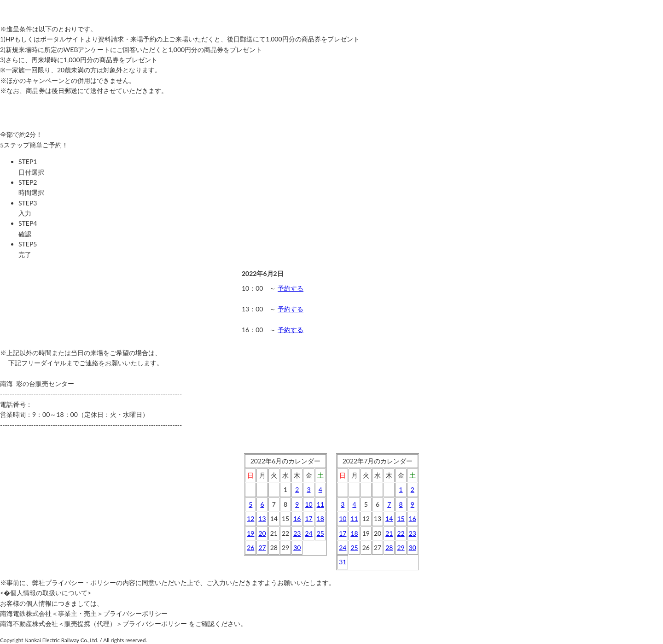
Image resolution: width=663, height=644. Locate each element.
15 (401, 518)
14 (389, 518)
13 (262, 518)
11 (320, 504)
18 (320, 518)
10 (308, 504)
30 (297, 547)
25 (320, 533)
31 (343, 562)
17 (308, 518)
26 (250, 547)
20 (262, 533)
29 (401, 547)
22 (401, 533)
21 (389, 533)
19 (250, 533)
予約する (291, 288)
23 (297, 533)
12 (250, 518)
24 (308, 533)
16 (297, 518)
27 (262, 547)
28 (389, 547)
